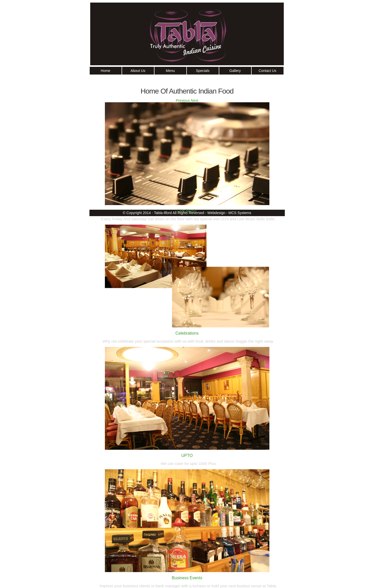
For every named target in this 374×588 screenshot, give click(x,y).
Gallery (235, 71)
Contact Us (267, 71)
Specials (203, 71)
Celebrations (187, 333)
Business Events (187, 578)
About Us (138, 71)
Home (106, 71)
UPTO (187, 456)
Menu (170, 71)
